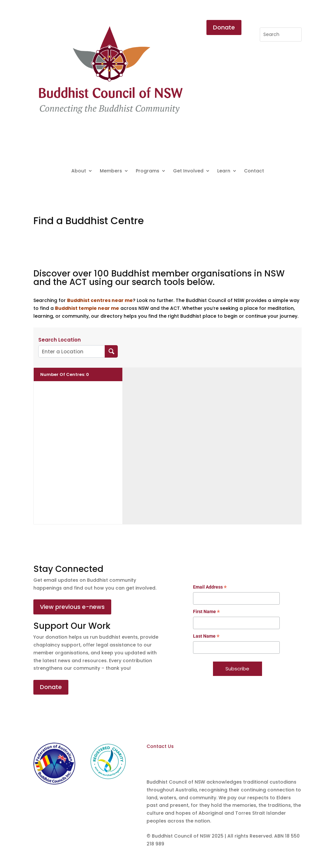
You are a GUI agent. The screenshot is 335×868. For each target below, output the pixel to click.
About (79, 171)
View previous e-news (72, 607)
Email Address (210, 588)
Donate (224, 27)
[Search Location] (111, 351)
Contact (254, 171)
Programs (148, 171)
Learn (224, 171)
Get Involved (188, 171)
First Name (206, 612)
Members (111, 171)
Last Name (206, 637)
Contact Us (160, 746)
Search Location (60, 340)
